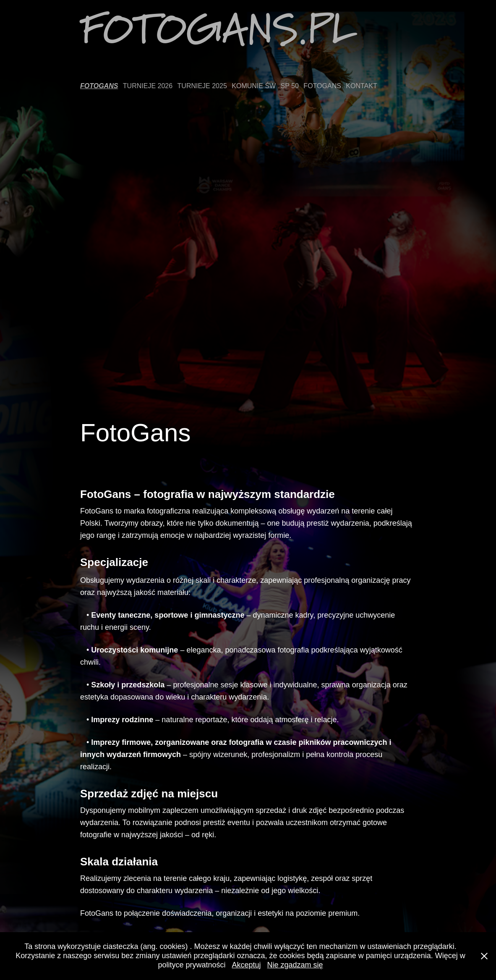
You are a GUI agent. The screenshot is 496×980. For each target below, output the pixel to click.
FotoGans (99, 86)
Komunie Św (254, 86)
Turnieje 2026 (148, 86)
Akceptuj (246, 965)
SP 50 (290, 86)
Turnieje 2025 (202, 86)
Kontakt (361, 86)
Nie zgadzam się (295, 965)
